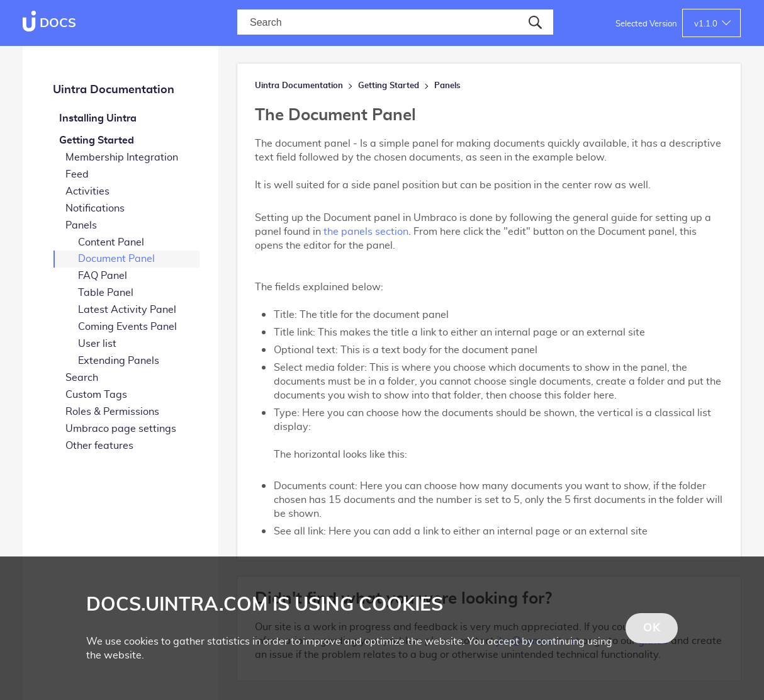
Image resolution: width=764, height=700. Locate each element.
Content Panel (111, 242)
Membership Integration (122, 157)
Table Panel (106, 293)
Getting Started (97, 140)
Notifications (95, 208)
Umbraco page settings (121, 429)
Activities (87, 191)
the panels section (366, 232)
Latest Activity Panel (127, 310)
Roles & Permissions (112, 412)
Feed (77, 174)
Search (82, 378)
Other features (99, 446)
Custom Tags (96, 395)
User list (97, 344)
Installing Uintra (98, 118)
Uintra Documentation (114, 90)
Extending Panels (119, 361)
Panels (81, 225)
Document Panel (116, 259)
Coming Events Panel (127, 327)
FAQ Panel (103, 276)
